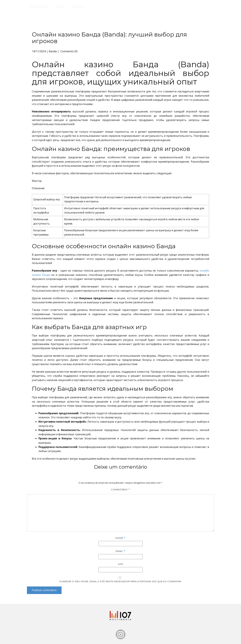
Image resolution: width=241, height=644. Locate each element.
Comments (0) (69, 51)
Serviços (61, 7)
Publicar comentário (44, 590)
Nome (120, 538)
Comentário (120, 490)
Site (121, 564)
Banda (53, 51)
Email (120, 551)
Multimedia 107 (40, 7)
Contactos (79, 7)
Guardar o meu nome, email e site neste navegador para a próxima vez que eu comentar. (121, 581)
